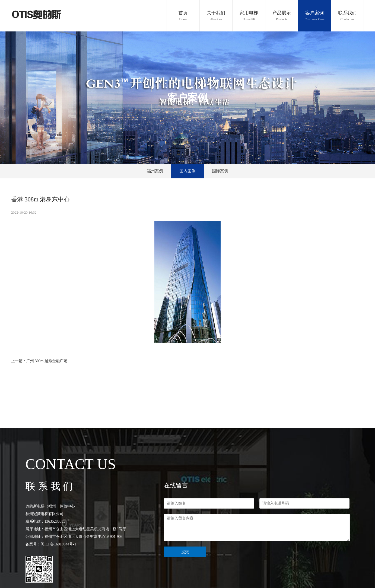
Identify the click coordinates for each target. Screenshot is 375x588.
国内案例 (187, 171)
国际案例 (220, 171)
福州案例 (155, 171)
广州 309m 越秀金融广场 (47, 361)
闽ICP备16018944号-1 (58, 544)
